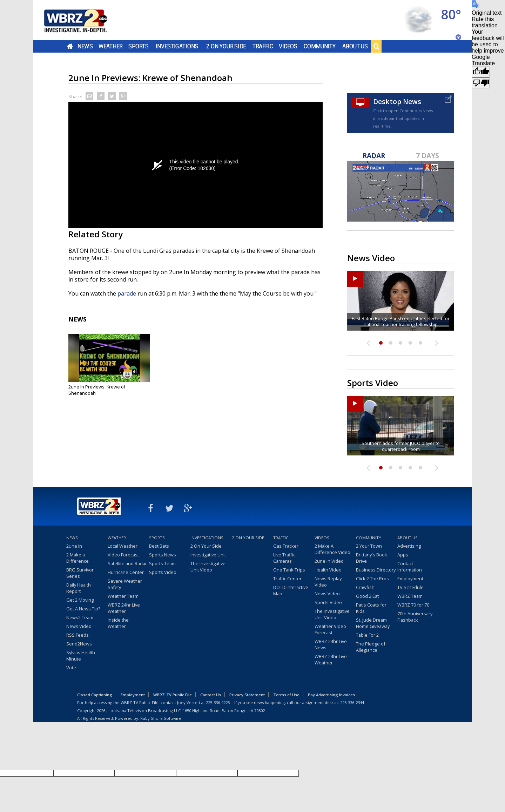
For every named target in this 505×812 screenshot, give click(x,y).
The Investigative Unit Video (208, 567)
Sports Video (163, 572)
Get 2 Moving (80, 600)
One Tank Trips (289, 570)
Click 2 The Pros (372, 578)
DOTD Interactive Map (291, 590)
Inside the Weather (118, 623)
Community (320, 46)
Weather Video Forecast (330, 629)
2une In (74, 546)
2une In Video (329, 561)
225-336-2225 (218, 702)
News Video (79, 626)
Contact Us (211, 695)
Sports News (163, 555)
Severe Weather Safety (125, 584)
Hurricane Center (126, 572)
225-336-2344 (352, 702)
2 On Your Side (226, 46)
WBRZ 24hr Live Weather (124, 608)
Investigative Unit (208, 555)
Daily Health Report (79, 588)
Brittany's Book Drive (372, 558)
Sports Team (162, 563)
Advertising (409, 546)
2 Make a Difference (78, 558)
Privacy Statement (247, 695)
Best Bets (159, 546)
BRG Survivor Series (80, 573)
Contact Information (410, 567)
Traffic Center (287, 578)
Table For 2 (367, 635)
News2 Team (80, 617)
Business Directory (376, 570)
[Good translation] (481, 72)
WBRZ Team (410, 596)
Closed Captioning (95, 695)
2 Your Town (369, 546)
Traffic (263, 46)
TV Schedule (410, 587)
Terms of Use (286, 695)
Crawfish (365, 587)
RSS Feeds (78, 635)
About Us (355, 46)
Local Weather (123, 546)
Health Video (328, 570)
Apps (403, 555)
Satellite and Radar (127, 563)
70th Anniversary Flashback (415, 617)
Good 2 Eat (367, 596)
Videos (288, 46)
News (85, 46)
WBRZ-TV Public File (173, 695)
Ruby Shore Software (161, 718)
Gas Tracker (286, 546)
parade (127, 293)
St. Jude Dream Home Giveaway (373, 623)
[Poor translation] (481, 83)
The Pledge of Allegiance (371, 647)
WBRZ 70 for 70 (413, 605)
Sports (139, 46)
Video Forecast (123, 555)
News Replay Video (328, 582)
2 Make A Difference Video (332, 549)
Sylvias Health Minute (81, 656)
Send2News (79, 644)
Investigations (177, 46)
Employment (410, 578)
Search (376, 46)
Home (70, 46)
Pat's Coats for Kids (371, 608)
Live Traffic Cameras (284, 558)
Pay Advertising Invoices (331, 695)
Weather (110, 46)
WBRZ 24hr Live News (331, 644)
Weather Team (123, 596)
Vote (71, 668)
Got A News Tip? (83, 609)
